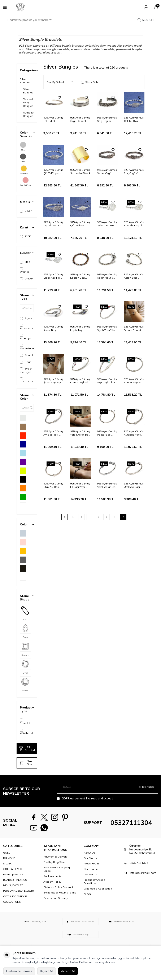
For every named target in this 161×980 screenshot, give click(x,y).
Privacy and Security (56, 900)
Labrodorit (26, 380)
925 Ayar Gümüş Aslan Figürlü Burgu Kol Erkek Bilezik (107, 276)
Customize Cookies (19, 971)
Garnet (27, 355)
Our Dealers (91, 871)
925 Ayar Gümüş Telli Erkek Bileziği (53, 119)
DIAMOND (9, 860)
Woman (25, 270)
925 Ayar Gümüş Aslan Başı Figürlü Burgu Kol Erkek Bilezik (54, 328)
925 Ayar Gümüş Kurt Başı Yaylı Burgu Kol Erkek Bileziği (134, 433)
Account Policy (52, 884)
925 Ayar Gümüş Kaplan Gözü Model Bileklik (80, 276)
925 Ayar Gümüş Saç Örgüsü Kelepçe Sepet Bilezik (134, 172)
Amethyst (26, 337)
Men (25, 262)
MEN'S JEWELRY (13, 887)
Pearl (26, 362)
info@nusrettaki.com (143, 875)
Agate (26, 318)
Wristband (26, 732)
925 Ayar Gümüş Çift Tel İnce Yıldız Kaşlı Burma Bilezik (80, 224)
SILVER (7, 866)
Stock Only (90, 82)
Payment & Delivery (55, 859)
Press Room (91, 866)
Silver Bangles (25, 81)
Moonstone (27, 347)
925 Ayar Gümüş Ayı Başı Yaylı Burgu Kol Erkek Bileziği (53, 433)
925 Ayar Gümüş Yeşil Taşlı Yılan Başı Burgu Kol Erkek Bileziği (107, 381)
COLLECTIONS (12, 904)
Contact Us (90, 876)
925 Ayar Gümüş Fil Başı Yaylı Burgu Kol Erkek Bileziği (80, 485)
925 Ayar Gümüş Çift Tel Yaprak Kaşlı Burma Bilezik (53, 172)
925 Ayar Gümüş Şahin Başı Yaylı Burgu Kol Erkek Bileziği (53, 381)
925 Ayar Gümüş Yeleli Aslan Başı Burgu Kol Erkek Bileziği (107, 485)
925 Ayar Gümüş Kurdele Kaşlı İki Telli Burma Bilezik (134, 224)
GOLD (7, 855)
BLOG (87, 896)
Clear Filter (26, 763)
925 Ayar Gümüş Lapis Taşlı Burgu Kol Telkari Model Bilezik (80, 328)
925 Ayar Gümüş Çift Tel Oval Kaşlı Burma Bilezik (134, 119)
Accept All (68, 971)
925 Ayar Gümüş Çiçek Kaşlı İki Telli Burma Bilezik (53, 276)
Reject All (47, 971)
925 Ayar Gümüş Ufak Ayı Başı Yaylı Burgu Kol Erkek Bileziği (53, 485)
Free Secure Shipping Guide (57, 871)
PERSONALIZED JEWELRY (19, 893)
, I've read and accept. (85, 798)
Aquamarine (27, 327)
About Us (89, 855)
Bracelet (25, 722)
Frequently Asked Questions (94, 884)
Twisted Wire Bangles (28, 103)
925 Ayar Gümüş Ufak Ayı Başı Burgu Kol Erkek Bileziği (134, 485)
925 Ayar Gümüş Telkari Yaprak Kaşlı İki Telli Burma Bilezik (107, 224)
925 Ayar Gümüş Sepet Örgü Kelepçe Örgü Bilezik (107, 172)
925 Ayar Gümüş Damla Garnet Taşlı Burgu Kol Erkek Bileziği (134, 328)
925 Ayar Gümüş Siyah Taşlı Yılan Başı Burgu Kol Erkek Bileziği (107, 328)
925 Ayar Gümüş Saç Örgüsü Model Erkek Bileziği (107, 119)
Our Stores (90, 860)
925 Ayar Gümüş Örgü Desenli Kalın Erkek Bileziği (80, 119)
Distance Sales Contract (58, 889)
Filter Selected (27, 749)
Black (23, 158)
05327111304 (131, 824)
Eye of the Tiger (26, 370)
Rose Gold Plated (26, 182)
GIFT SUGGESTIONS (15, 898)
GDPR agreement (73, 798)
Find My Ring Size (54, 864)
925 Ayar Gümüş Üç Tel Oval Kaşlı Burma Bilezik (54, 224)
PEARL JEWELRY (13, 876)
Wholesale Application (98, 891)
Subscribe (147, 787)
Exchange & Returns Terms (60, 895)
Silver (23, 146)
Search (145, 20)
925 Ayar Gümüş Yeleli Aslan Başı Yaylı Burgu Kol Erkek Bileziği (80, 433)
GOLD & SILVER (13, 871)
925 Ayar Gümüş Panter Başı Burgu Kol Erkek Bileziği (107, 433)
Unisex (27, 279)
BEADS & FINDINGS (15, 882)
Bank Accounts (52, 878)
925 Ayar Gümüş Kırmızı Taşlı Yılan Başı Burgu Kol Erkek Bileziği (80, 381)
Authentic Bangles (28, 114)
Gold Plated (24, 170)
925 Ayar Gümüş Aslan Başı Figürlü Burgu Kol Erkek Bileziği (134, 276)
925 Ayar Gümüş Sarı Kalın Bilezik (80, 171)
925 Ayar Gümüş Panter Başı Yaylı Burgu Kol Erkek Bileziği (134, 381)
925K (25, 236)
